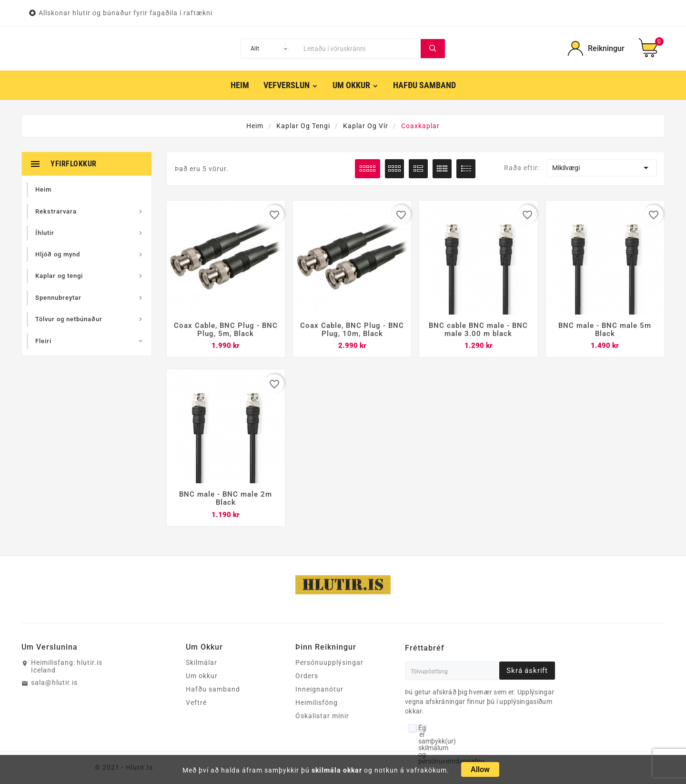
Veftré (196, 703)
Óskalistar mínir (322, 717)
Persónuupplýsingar (329, 663)
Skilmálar (202, 663)
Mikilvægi (602, 168)
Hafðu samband (213, 690)
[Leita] (360, 49)
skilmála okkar (337, 770)
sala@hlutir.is (54, 683)
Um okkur (202, 677)
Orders (307, 677)
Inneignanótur (319, 690)
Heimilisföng (317, 703)
